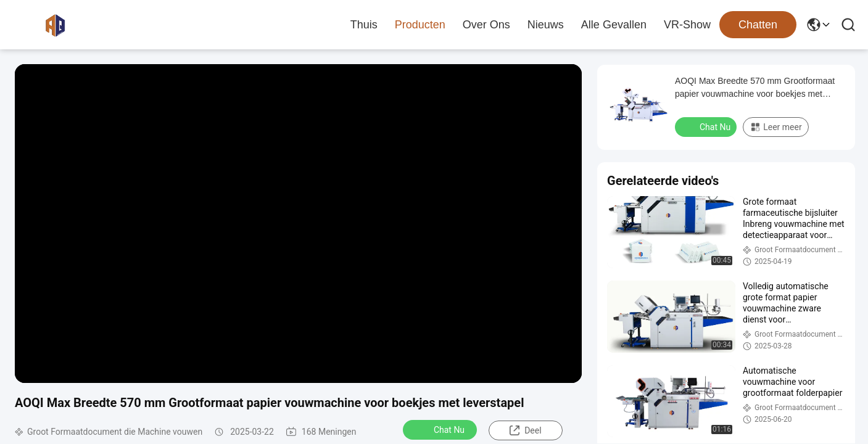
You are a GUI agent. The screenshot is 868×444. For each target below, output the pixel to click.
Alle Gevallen (614, 25)
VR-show (687, 25)
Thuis (364, 25)
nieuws (546, 25)
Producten (420, 25)
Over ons (486, 25)
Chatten (758, 25)
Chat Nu (441, 429)
